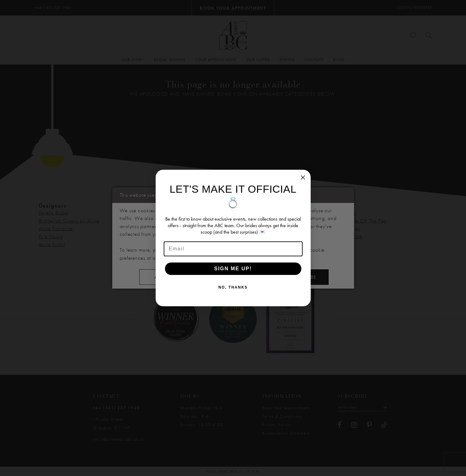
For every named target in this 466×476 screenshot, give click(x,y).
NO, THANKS (233, 287)
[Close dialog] (303, 177)
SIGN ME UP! (233, 269)
